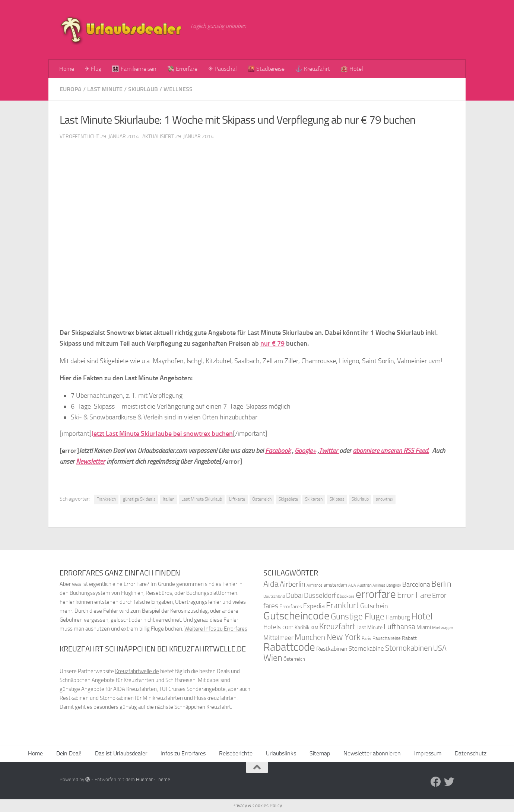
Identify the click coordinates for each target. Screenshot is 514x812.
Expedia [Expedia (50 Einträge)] (314, 606)
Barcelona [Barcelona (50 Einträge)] (416, 585)
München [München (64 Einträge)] (310, 637)
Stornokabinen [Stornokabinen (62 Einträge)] (409, 648)
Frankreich (106, 499)
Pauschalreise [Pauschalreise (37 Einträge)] (387, 638)
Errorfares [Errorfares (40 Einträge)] (291, 607)
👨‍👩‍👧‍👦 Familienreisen (134, 69)
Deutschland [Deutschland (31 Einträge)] (274, 597)
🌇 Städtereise (266, 69)
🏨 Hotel (352, 69)
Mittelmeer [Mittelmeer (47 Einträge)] (278, 638)
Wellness (178, 89)
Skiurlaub (143, 89)
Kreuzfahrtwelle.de (137, 671)
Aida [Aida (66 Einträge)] (271, 584)
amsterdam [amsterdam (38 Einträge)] (335, 585)
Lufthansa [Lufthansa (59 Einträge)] (399, 627)
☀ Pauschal (222, 69)
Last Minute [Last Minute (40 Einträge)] (369, 627)
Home (67, 69)
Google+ (305, 451)
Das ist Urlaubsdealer (121, 753)
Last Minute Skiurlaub (202, 499)
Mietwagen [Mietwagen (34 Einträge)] (442, 628)
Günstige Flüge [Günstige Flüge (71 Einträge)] (358, 617)
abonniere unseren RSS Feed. (391, 451)
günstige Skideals (139, 499)
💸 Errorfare (182, 69)
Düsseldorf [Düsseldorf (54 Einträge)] (320, 596)
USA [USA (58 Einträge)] (440, 648)
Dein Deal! (69, 753)
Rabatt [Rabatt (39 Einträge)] (409, 638)
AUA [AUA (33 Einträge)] (352, 585)
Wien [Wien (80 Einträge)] (273, 658)
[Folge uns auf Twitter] (449, 782)
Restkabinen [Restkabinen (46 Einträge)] (332, 649)
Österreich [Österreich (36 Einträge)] (294, 659)
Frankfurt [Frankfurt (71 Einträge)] (342, 605)
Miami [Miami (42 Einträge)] (424, 627)
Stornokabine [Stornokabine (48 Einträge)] (366, 648)
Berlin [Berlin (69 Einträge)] (441, 584)
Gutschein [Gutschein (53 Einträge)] (374, 606)
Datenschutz (471, 753)
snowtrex (384, 499)
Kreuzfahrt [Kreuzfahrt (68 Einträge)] (337, 626)
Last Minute (105, 89)
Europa (71, 89)
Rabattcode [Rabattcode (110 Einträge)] (289, 647)
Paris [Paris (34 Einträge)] (367, 638)
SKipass (337, 499)
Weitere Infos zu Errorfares (216, 629)
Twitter (329, 451)
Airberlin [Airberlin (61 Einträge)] (293, 584)
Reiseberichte (236, 753)
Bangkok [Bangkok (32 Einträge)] (394, 585)
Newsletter (91, 461)
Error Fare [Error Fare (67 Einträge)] (414, 595)
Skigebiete (288, 499)
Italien (169, 499)
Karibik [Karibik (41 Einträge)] (302, 627)
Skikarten (314, 499)
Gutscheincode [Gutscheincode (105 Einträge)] (296, 616)
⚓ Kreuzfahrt (312, 69)
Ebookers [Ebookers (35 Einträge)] (346, 596)
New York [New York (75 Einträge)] (343, 637)
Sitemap (320, 753)
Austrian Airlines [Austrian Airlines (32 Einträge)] (371, 585)
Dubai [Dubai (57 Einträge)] (294, 595)
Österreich (262, 499)
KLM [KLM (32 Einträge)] (314, 628)
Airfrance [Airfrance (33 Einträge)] (315, 585)
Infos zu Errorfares (183, 753)
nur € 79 (272, 343)
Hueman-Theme (153, 779)
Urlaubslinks (281, 753)
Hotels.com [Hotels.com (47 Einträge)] (278, 627)
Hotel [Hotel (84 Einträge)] (422, 616)
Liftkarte (237, 499)
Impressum (428, 753)
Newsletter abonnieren (372, 753)
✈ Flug (93, 69)
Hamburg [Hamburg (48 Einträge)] (398, 617)
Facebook (278, 451)
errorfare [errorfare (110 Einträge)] (376, 594)
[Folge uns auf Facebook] (436, 782)
